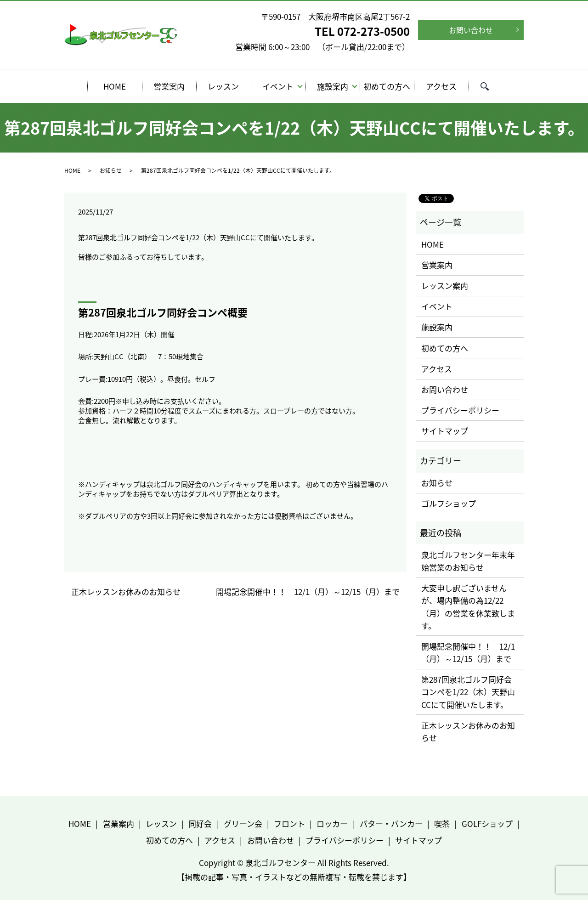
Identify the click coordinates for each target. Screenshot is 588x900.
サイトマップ (445, 431)
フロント (289, 824)
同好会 (200, 824)
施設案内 (333, 86)
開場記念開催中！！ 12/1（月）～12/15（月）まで (308, 592)
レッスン (223, 86)
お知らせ (111, 170)
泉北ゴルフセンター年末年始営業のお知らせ (468, 561)
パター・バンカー (391, 824)
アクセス (441, 86)
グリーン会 (243, 824)
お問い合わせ (471, 30)
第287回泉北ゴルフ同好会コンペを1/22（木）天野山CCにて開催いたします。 (468, 692)
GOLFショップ (487, 824)
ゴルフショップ (449, 503)
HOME (115, 86)
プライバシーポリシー (460, 410)
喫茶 (442, 824)
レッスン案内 (445, 286)
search (490, 88)
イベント (278, 86)
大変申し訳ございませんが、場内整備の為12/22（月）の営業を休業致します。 (468, 607)
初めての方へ (387, 86)
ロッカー (332, 824)
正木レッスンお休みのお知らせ (126, 592)
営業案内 (169, 86)
